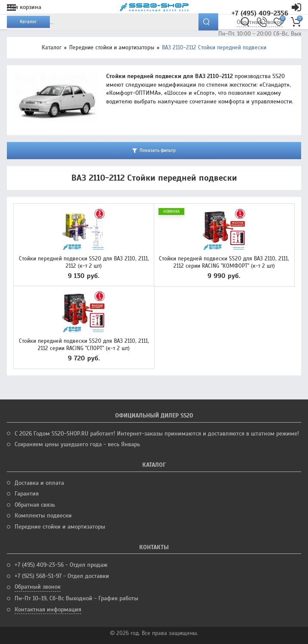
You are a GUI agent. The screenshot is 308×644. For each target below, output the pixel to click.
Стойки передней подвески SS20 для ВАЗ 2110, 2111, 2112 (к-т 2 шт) (84, 262)
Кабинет (296, 7)
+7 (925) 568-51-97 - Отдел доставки (62, 576)
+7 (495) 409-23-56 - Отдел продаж (61, 565)
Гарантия (27, 494)
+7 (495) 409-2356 (260, 13)
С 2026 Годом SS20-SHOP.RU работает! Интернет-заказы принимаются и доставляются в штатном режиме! (157, 434)
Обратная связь (35, 505)
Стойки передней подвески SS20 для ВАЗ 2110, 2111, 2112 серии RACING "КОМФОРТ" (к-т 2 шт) (224, 262)
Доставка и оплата (39, 483)
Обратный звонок (38, 587)
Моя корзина (24, 7)
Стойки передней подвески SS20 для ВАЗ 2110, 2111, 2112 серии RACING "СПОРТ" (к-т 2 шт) (84, 345)
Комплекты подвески (43, 516)
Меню (11, 7)
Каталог (52, 48)
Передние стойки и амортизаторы (112, 48)
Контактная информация (48, 609)
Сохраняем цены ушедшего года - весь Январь (77, 444)
